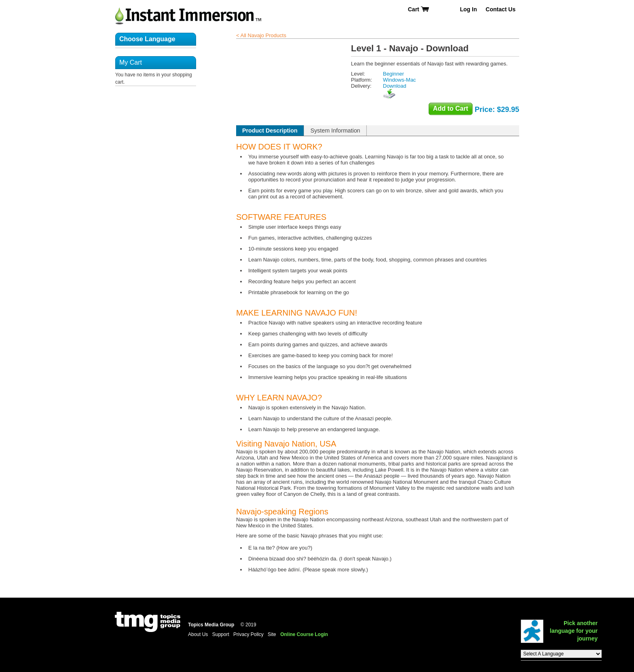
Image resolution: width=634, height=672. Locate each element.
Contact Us (501, 9)
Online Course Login (304, 634)
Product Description (270, 131)
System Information (335, 131)
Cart (419, 9)
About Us (198, 634)
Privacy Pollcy (248, 634)
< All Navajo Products (261, 35)
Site (272, 634)
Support (221, 634)
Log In (468, 9)
